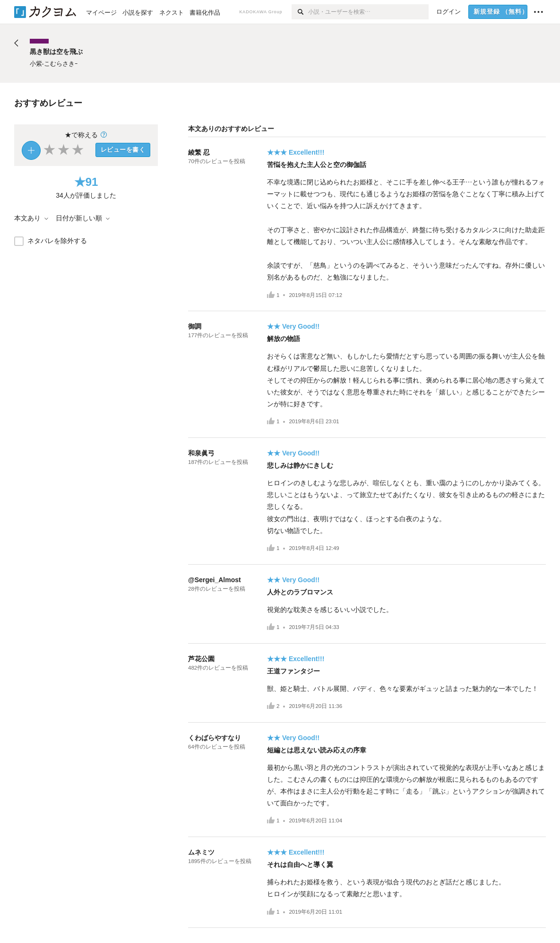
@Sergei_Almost (215, 580)
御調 (195, 326)
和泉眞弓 (201, 453)
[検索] (300, 12)
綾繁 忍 (199, 152)
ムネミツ (201, 852)
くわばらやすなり (215, 738)
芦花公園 (201, 659)
